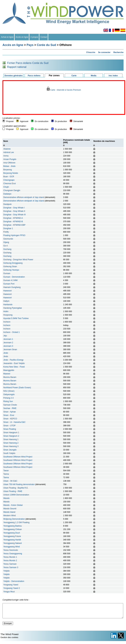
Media (94, 76)
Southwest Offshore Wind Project (18, 457)
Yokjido (6, 571)
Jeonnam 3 (8, 346)
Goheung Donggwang (13, 263)
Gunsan (7, 273)
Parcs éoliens (34, 76)
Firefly (6, 232)
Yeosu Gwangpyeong (13, 554)
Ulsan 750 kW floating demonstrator (19, 484)
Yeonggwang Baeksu (12, 526)
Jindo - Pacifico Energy (13, 360)
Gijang (6, 242)
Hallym (6, 301)
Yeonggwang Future (12, 536)
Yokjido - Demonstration (14, 581)
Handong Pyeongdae (13, 308)
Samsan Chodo (10, 405)
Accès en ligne (22, 37)
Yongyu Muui (9, 592)
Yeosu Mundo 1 (10, 557)
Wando (6, 498)
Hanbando (8, 305)
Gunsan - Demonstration (14, 277)
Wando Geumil (10, 509)
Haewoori (7, 291)
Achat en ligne (7, 37)
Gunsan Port (9, 284)
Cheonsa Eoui (9, 183)
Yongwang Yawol (11, 585)
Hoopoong (8, 315)
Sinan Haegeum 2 (11, 436)
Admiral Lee (9, 152)
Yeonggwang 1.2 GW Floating (16, 522)
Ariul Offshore (9, 163)
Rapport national (17, 67)
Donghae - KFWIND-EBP (14, 225)
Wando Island (9, 512)
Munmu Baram (10, 377)
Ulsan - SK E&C (10, 481)
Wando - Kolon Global (13, 505)
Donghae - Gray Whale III (14, 215)
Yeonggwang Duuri (12, 533)
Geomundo (8, 239)
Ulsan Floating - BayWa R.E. (16, 488)
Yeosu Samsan (10, 564)
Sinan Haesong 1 (11, 439)
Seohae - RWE (10, 408)
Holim (6, 311)
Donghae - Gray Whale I (14, 208)
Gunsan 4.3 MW (10, 280)
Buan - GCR (9, 177)
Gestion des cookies (9, 640)
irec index (113, 76)
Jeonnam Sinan (10, 350)
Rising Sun (8, 401)
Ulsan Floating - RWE (13, 491)
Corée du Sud (47, 45)
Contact (44, 37)
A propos (34, 37)
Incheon (7, 322)
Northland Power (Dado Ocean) (17, 388)
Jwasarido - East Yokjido (14, 363)
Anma (6, 156)
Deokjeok (7, 204)
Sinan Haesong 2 (11, 443)
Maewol (7, 374)
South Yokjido (9, 453)
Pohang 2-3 (8, 398)
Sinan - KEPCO (10, 419)
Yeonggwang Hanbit (12, 540)
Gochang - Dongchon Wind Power (18, 260)
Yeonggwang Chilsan (12, 529)
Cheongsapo (9, 180)
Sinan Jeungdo (10, 450)
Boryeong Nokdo (11, 173)
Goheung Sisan (10, 266)
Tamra (6, 474)
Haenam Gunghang (12, 287)
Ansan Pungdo (10, 159)
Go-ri (5, 246)
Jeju (5, 336)
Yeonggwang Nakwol (12, 543)
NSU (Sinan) (9, 391)
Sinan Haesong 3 (11, 446)
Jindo (6, 353)
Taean (6, 471)
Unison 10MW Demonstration (16, 495)
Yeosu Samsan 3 (11, 567)
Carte (74, 76)
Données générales (14, 76)
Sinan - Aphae (9, 412)
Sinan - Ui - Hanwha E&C (14, 422)
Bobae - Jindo (9, 166)
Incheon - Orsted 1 (11, 332)
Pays (30, 45)
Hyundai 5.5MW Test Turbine (16, 318)
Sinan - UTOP (9, 426)
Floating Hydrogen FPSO (14, 235)
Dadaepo (7, 194)
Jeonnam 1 (8, 339)
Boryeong (7, 170)
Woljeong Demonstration (14, 519)
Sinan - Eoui (9, 415)
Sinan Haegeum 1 (11, 433)
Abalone (7, 149)
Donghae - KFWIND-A (13, 218)
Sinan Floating (10, 429)
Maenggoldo (9, 370)
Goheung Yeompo (11, 270)
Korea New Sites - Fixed (14, 367)
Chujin (6, 187)
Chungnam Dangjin (12, 190)
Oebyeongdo (9, 394)
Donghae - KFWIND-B (13, 222)
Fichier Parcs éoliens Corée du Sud (28, 63)
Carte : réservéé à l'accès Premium (64, 89)
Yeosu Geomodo (11, 550)
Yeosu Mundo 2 (10, 560)
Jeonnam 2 (8, 343)
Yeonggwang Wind (11, 547)
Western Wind (9, 516)
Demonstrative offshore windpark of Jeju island (24, 197)
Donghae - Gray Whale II (14, 211)
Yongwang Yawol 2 (12, 588)
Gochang (7, 249)
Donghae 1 (8, 228)
